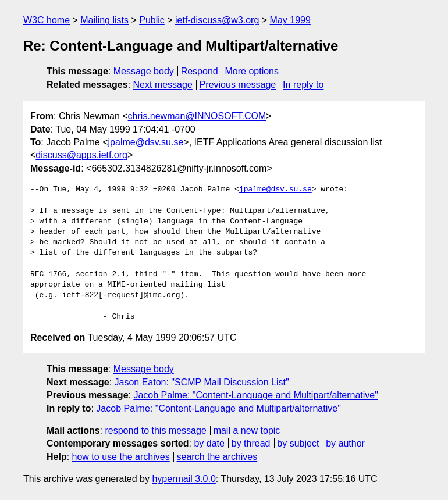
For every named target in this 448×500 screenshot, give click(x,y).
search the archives (217, 457)
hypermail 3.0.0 (184, 479)
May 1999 (290, 20)
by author (345, 443)
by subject (298, 443)
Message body (144, 71)
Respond (200, 71)
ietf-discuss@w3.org (217, 20)
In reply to (303, 85)
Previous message (238, 85)
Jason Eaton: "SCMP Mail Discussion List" (202, 382)
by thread (251, 443)
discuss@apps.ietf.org (81, 155)
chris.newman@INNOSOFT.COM (197, 116)
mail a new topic (247, 431)
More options (252, 71)
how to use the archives (121, 457)
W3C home (47, 20)
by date (209, 443)
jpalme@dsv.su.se (146, 142)
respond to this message (155, 431)
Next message (163, 85)
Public (152, 20)
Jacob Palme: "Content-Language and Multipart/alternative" (256, 395)
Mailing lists (104, 20)
